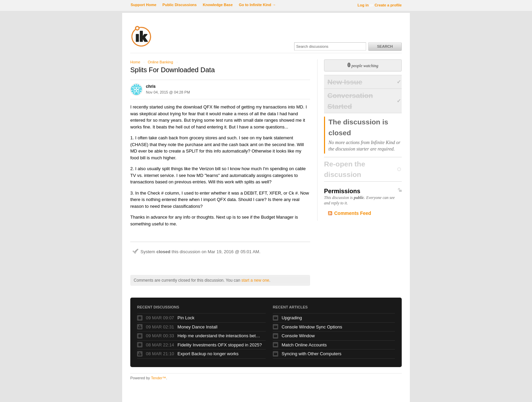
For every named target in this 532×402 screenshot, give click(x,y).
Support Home (144, 5)
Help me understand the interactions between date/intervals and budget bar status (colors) (220, 336)
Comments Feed (353, 213)
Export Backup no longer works (208, 354)
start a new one (255, 280)
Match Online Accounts (304, 345)
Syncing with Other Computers (311, 354)
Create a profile (388, 5)
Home (135, 62)
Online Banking (160, 62)
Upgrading (292, 318)
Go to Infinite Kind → (257, 5)
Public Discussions (180, 5)
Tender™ (159, 378)
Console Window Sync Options (312, 327)
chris (151, 86)
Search (385, 46)
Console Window (298, 336)
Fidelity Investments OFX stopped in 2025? (220, 345)
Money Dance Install (197, 327)
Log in (363, 5)
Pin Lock (186, 318)
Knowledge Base (218, 5)
